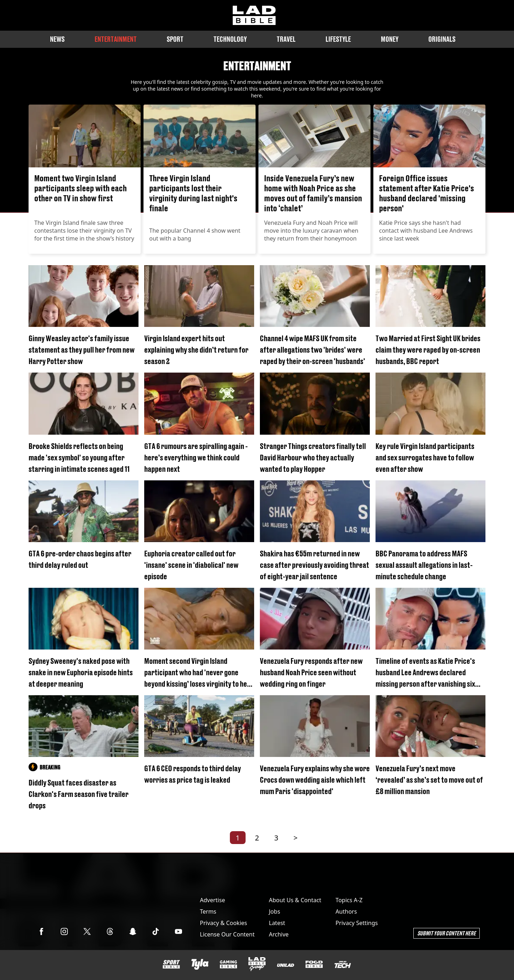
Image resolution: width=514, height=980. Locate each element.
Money (390, 39)
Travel (286, 39)
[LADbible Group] (257, 964)
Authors (346, 911)
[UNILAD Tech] (343, 964)
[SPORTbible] (171, 964)
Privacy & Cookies (223, 923)
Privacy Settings (357, 923)
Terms (208, 911)
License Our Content (227, 934)
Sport (175, 39)
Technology (230, 39)
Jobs (274, 911)
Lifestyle (338, 39)
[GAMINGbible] (228, 964)
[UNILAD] (286, 965)
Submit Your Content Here (447, 933)
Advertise (212, 900)
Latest (277, 923)
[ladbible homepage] (254, 15)
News (57, 39)
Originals (442, 39)
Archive (279, 934)
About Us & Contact (295, 900)
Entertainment (116, 39)
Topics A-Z (349, 900)
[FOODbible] (314, 964)
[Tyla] (200, 964)
